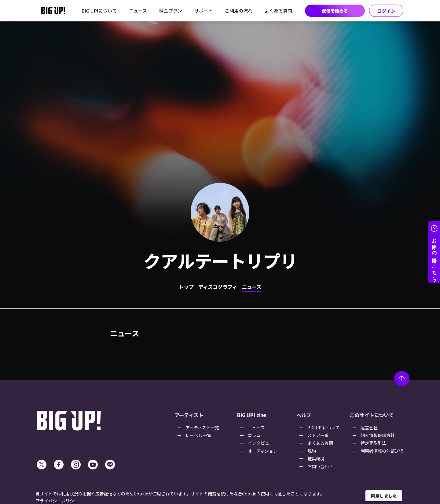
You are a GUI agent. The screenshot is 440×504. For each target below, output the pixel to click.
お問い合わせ (320, 466)
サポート (204, 11)
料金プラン (171, 11)
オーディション (263, 451)
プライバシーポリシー (57, 501)
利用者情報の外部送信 (382, 451)
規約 (312, 451)
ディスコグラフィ (218, 287)
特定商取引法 (373, 443)
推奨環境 (316, 458)
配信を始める (335, 11)
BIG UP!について (99, 11)
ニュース (138, 11)
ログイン (386, 11)
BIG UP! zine (251, 415)
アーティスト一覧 (202, 428)
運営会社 (369, 428)
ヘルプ (304, 415)
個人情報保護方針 (378, 435)
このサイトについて (372, 415)
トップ (186, 287)
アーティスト (189, 415)
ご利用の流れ (239, 11)
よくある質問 (278, 11)
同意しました (384, 496)
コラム (254, 435)
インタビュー (261, 443)
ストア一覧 (318, 435)
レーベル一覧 (198, 435)
